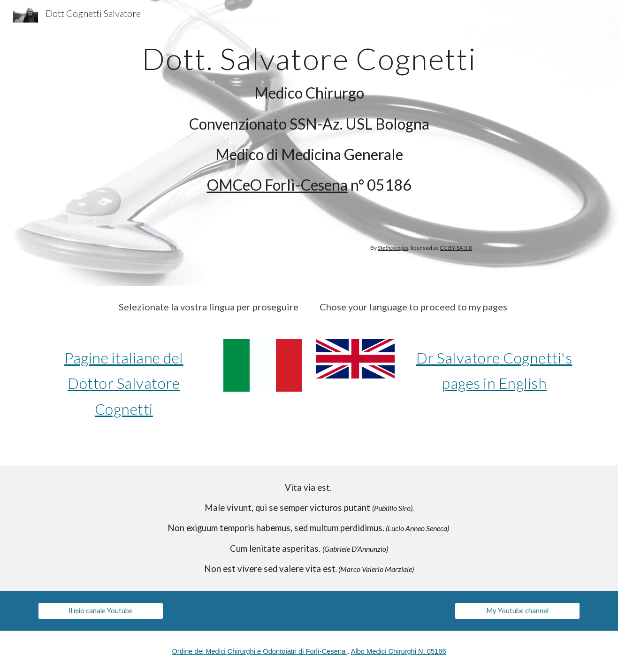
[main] (309, 116)
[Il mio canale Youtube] (100, 611)
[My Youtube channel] (517, 611)
